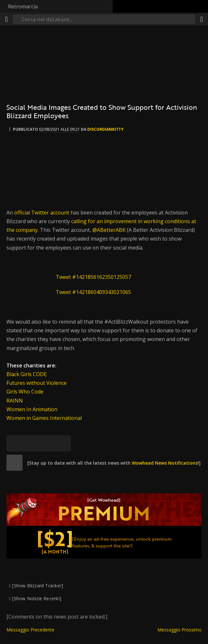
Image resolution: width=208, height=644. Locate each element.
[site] (14, 463)
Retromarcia (23, 6)
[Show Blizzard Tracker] (38, 586)
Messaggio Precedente (30, 630)
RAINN (15, 401)
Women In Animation (32, 409)
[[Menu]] (6, 19)
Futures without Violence (37, 383)
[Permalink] (63, 443)
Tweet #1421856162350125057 (93, 277)
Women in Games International (44, 418)
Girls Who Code (25, 392)
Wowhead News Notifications (165, 463)
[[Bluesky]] (14, 443)
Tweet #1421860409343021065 (93, 292)
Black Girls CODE (27, 374)
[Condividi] (202, 19)
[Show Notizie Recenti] (37, 598)
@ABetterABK (109, 230)
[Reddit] (47, 443)
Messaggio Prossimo (180, 630)
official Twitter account (42, 213)
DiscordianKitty (105, 129)
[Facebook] (31, 443)
